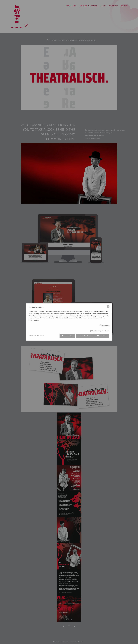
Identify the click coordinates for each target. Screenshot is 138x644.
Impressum (41, 336)
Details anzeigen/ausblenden (101, 331)
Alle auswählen (102, 336)
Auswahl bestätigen (85, 336)
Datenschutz (32, 336)
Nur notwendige (67, 336)
